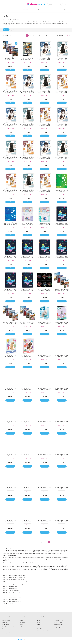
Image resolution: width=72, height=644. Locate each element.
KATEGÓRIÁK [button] (27, 10)
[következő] (43, 37)
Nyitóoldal (5, 624)
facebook (54, 629)
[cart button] (69, 4)
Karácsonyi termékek (7, 634)
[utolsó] (46, 37)
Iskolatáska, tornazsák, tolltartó (9, 628)
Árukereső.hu (20, 642)
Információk (62, 10)
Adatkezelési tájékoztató (42, 634)
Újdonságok (10, 10)
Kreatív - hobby (6, 626)
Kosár (21, 628)
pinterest (60, 629)
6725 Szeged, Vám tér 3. (59, 622)
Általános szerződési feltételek (43, 632)
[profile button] (65, 4)
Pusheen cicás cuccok (7, 632)
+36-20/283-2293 (58, 624)
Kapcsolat (39, 628)
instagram (57, 629)
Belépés (21, 622)
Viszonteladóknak (40, 630)
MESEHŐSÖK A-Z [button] (39, 10)
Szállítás (39, 624)
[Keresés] (55, 4)
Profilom (21, 626)
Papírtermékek (22, 14)
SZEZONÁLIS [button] (51, 10)
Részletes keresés (6, 622)
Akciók (19, 10)
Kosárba (10, 71)
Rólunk (38, 622)
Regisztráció (22, 624)
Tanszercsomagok (6, 630)
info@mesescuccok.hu (58, 626)
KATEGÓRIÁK (13, 14)
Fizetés (38, 626)
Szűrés (7, 31)
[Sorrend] (62, 37)
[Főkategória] (5, 14)
